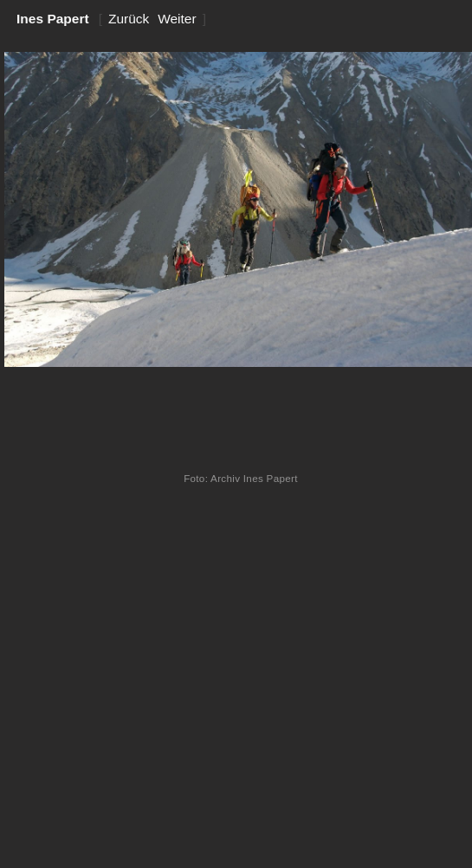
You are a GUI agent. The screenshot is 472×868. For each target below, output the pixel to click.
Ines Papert (53, 19)
